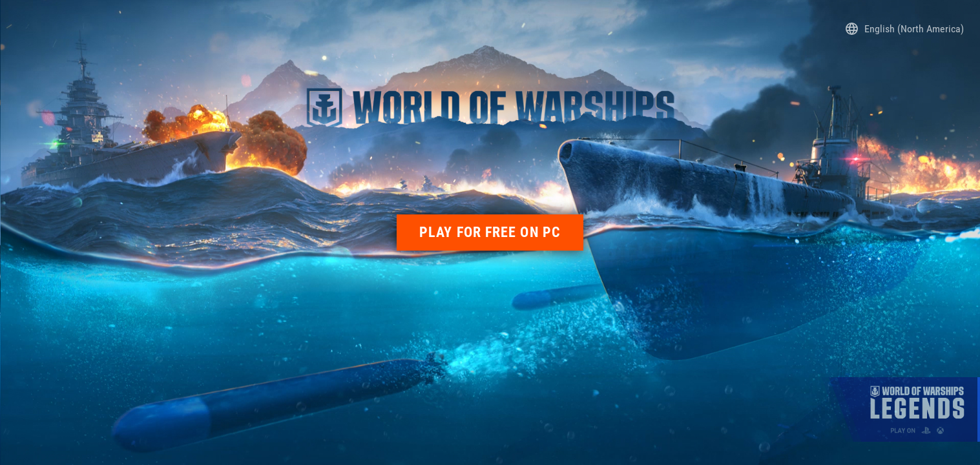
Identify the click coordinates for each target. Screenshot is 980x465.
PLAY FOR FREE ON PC (490, 232)
